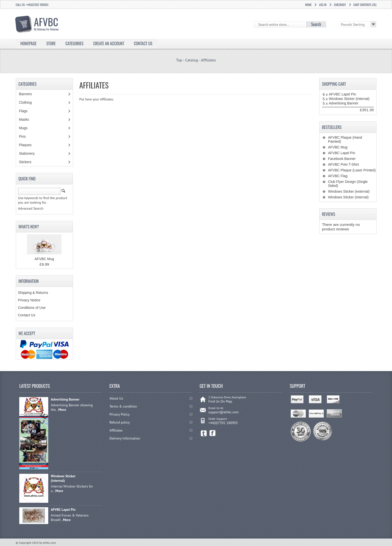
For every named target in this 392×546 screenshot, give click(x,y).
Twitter (204, 433)
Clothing (28, 102)
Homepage (29, 43)
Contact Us (143, 43)
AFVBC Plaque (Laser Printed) (352, 170)
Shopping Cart (334, 84)
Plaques (28, 145)
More (62, 410)
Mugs (26, 128)
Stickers (28, 162)
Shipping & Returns (33, 293)
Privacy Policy (120, 414)
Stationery (29, 153)
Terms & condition (123, 406)
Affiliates (208, 60)
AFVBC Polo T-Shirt (343, 164)
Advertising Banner (343, 103)
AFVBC (52, 23)
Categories (74, 43)
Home (308, 5)
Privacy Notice (29, 300)
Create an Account (109, 43)
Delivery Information (125, 438)
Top (179, 60)
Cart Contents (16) (365, 5)
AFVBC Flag (338, 176)
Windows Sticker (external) (349, 191)
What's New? (29, 227)
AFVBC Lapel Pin (342, 94)
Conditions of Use (32, 308)
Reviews (329, 214)
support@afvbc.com (223, 412)
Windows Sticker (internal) (349, 99)
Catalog (191, 60)
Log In (323, 5)
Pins (25, 136)
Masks (24, 119)
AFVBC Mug (44, 259)
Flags (26, 111)
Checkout (340, 5)
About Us (116, 398)
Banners (28, 94)
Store (51, 43)
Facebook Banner (342, 159)
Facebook (213, 433)
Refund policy (120, 422)
